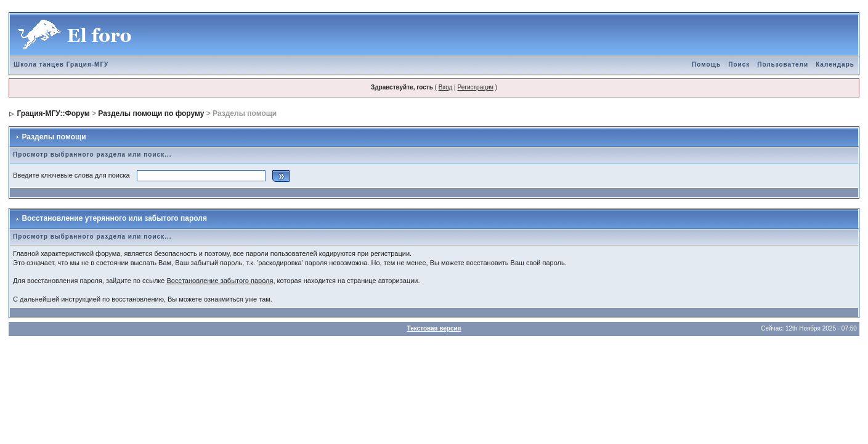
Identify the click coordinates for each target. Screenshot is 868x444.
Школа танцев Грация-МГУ (61, 64)
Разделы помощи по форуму (151, 113)
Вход (446, 87)
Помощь (706, 64)
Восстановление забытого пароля (220, 281)
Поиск (739, 64)
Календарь (835, 64)
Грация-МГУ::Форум (53, 113)
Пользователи (783, 64)
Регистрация (475, 87)
